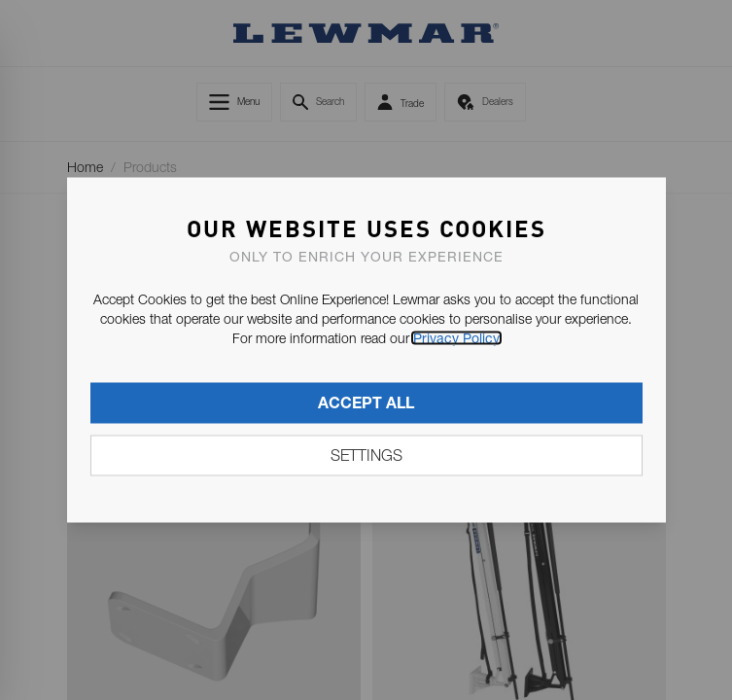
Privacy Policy (456, 338)
